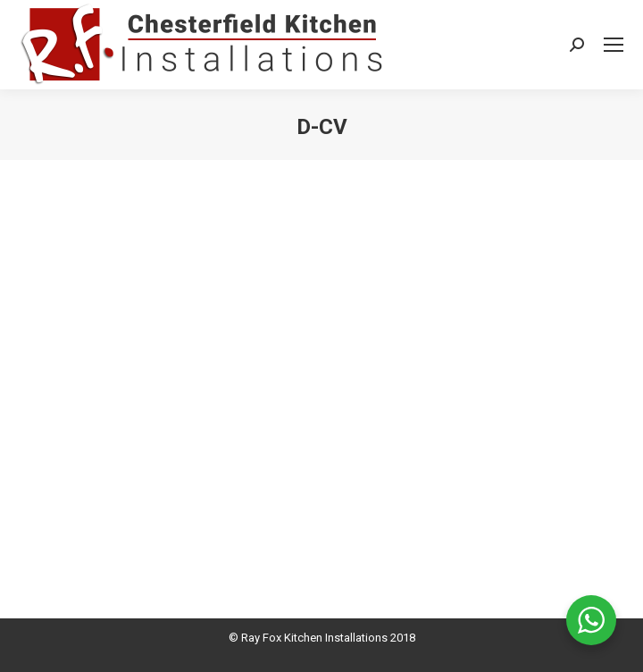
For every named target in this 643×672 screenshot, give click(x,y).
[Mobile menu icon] (614, 45)
